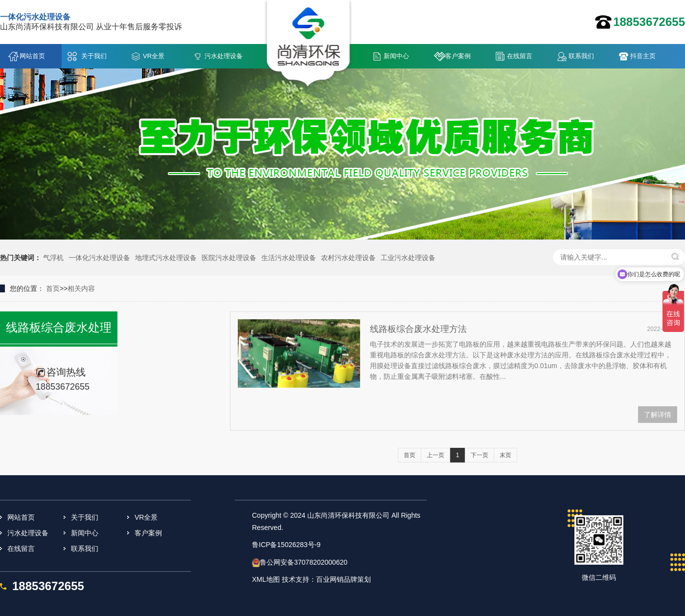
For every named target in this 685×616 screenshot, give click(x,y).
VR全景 (154, 56)
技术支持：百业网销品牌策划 (326, 579)
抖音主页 (643, 56)
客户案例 (458, 56)
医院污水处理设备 (229, 258)
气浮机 (53, 258)
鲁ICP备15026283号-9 (286, 545)
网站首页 (32, 56)
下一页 (479, 455)
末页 (505, 455)
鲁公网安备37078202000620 (304, 562)
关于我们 (94, 56)
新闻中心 (396, 56)
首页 (53, 288)
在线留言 (520, 56)
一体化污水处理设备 (99, 258)
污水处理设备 (224, 56)
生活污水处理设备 (289, 258)
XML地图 (266, 579)
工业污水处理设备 (408, 258)
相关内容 (81, 288)
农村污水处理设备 (348, 258)
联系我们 (581, 56)
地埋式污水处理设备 (166, 258)
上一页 (435, 455)
